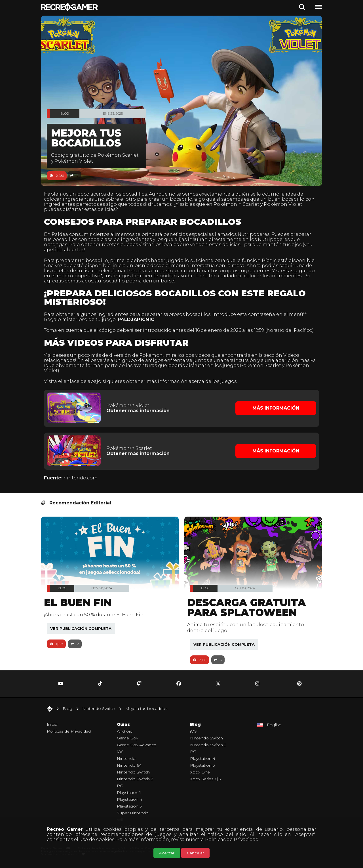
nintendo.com (83, 482)
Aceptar (167, 853)
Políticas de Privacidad (232, 839)
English (274, 729)
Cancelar (195, 853)
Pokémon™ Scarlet (249, 204)
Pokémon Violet (296, 204)
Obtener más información (140, 415)
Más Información (274, 413)
